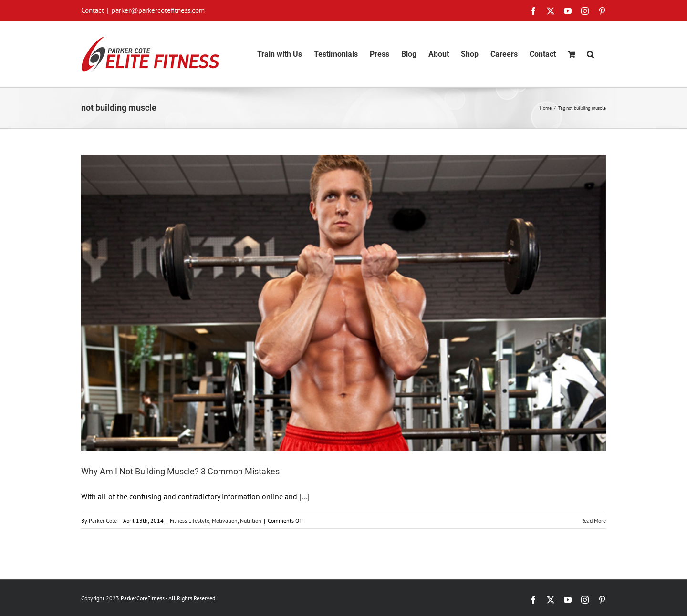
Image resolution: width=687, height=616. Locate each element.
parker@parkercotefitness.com (158, 10)
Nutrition (251, 520)
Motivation (225, 520)
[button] (590, 54)
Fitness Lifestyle (190, 520)
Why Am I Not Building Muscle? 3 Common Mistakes (180, 471)
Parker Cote (103, 520)
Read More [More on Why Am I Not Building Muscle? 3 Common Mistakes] (593, 520)
